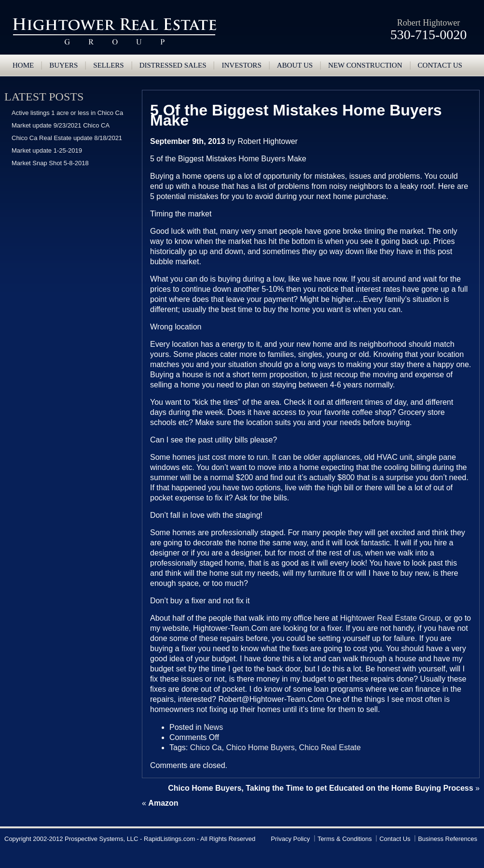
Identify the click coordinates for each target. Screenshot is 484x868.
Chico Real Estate (330, 747)
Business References (448, 839)
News (213, 727)
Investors (241, 65)
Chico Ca (206, 747)
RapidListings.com (169, 839)
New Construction (365, 65)
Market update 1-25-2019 (47, 150)
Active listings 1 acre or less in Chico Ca (67, 113)
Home (23, 65)
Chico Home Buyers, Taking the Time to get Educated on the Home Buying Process (320, 788)
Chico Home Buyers (260, 747)
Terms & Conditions (345, 839)
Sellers (108, 65)
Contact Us (395, 839)
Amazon (163, 803)
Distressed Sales (173, 65)
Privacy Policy (290, 839)
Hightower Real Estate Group (114, 31)
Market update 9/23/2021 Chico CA (61, 125)
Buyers (63, 65)
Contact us (440, 65)
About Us (295, 65)
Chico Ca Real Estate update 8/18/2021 (67, 138)
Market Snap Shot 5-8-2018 (50, 163)
